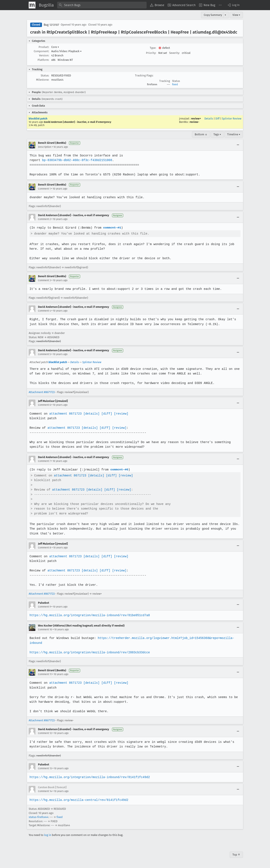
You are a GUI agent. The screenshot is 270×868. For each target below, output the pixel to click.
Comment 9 (44, 607)
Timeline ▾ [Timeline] (234, 134)
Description (45, 147)
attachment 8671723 (65, 414)
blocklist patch (38, 119)
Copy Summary (213, 15)
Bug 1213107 (51, 25)
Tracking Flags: (144, 75)
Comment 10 (45, 629)
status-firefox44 (38, 817)
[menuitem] (157, 5)
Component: (41, 51)
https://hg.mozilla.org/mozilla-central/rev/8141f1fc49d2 (78, 800)
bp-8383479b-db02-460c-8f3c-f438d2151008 (76, 160)
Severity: (174, 53)
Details (209, 119)
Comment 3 (44, 280)
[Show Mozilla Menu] (32, 5)
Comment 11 (45, 674)
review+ (196, 119)
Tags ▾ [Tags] (217, 134)
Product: (44, 47)
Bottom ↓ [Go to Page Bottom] (201, 134)
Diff (217, 119)
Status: (45, 75)
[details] (91, 414)
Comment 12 (45, 733)
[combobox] (102, 5)
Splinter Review (232, 119)
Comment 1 (44, 189)
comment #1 (111, 228)
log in (48, 835)
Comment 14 (45, 791)
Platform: (43, 60)
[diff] (106, 414)
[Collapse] (238, 145)
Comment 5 (44, 354)
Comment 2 (44, 219)
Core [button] (55, 47)
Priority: (151, 53)
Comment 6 (44, 405)
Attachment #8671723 (42, 392)
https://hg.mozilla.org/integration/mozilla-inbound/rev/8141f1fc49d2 (89, 777)
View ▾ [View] (236, 15)
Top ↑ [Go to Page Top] (236, 855)
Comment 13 (45, 768)
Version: (44, 55)
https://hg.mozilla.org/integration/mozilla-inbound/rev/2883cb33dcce (89, 652)
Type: (153, 48)
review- (194, 122)
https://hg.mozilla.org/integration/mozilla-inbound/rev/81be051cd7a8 (89, 615)
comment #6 (118, 470)
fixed (175, 84)
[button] (233, 5)
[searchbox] (102, 5)
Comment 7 (44, 461)
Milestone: (43, 80)
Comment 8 (45, 548)
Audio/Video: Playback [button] (66, 51)
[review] (120, 414)
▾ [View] (225, 15)
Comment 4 (44, 311)
